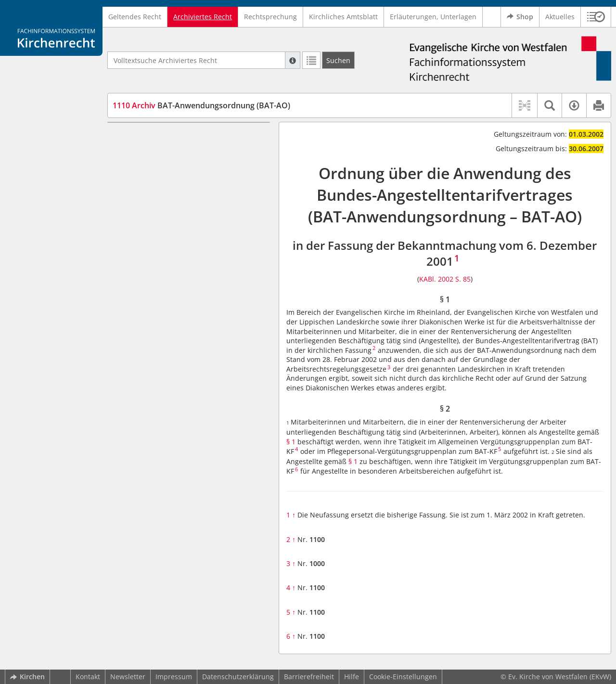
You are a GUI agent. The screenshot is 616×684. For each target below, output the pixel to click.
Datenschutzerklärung (238, 677)
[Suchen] (338, 60)
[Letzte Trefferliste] (311, 60)
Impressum (174, 677)
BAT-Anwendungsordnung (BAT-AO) (201, 105)
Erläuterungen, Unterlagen (433, 17)
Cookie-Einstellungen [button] (403, 677)
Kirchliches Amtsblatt (343, 17)
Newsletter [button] (128, 677)
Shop (520, 17)
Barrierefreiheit (309, 677)
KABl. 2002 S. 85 (445, 279)
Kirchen (27, 677)
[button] (596, 17)
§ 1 (135, 136)
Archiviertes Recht (203, 17)
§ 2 (135, 151)
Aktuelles (560, 17)
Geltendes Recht (135, 17)
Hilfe (352, 677)
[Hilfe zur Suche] (293, 60)
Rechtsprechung (270, 17)
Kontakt (88, 677)
